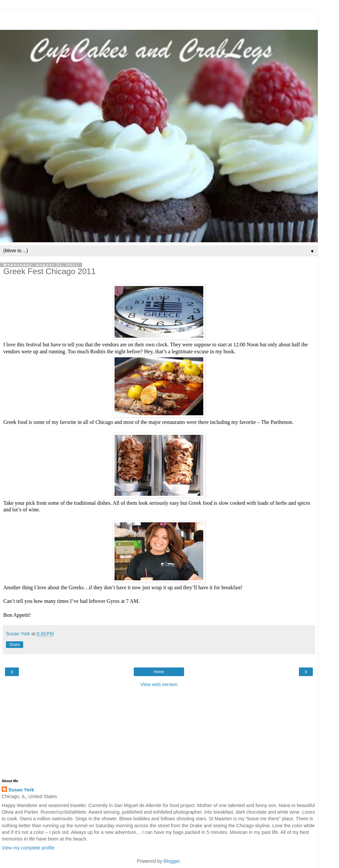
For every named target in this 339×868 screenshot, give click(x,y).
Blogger (172, 861)
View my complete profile (28, 848)
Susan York (21, 790)
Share (15, 645)
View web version (159, 684)
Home (159, 672)
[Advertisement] (159, 18)
